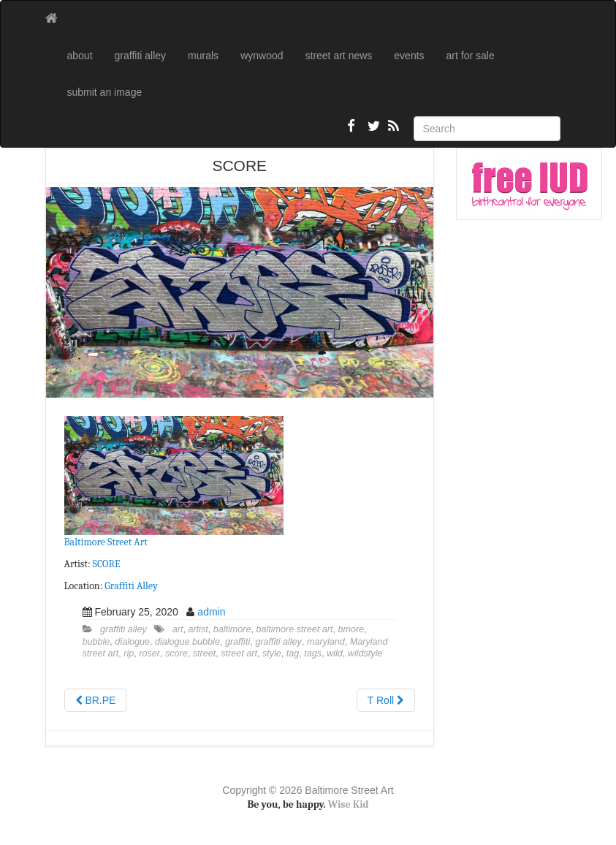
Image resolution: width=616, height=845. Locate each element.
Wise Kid (349, 804)
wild (335, 653)
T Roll (386, 700)
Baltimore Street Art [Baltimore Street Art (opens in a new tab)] (106, 542)
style (272, 653)
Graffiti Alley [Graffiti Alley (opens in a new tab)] (131, 586)
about (80, 56)
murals (203, 56)
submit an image (105, 92)
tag (293, 653)
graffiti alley (141, 56)
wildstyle (365, 653)
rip (129, 653)
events (409, 56)
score (176, 653)
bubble (96, 642)
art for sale (471, 56)
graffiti (237, 642)
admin (211, 612)
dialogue (132, 642)
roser (149, 653)
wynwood (262, 56)
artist (198, 629)
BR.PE (96, 700)
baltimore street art (295, 629)
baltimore (232, 629)
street (205, 653)
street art (239, 653)
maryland (326, 642)
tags (313, 653)
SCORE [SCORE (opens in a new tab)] (107, 564)
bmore (351, 629)
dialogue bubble (187, 642)
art (178, 629)
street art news (339, 56)
